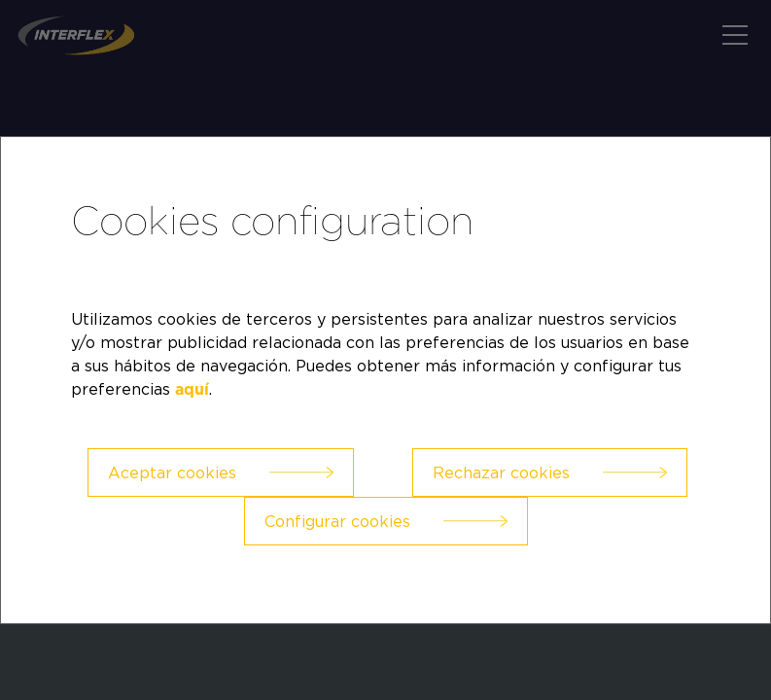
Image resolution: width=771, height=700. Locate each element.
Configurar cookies (337, 521)
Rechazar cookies (501, 472)
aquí (192, 390)
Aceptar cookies (172, 472)
